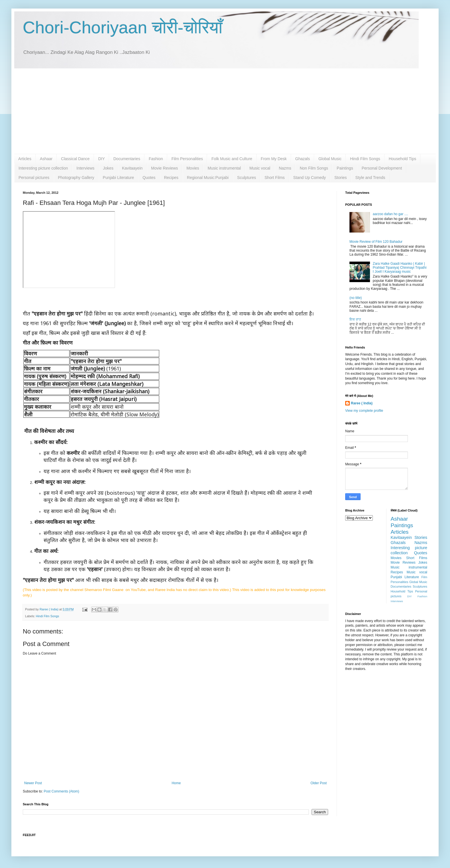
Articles (25, 159)
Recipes (171, 178)
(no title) (356, 298)
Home (176, 783)
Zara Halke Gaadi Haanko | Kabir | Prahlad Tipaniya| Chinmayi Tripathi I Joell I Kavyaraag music (400, 268)
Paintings (345, 168)
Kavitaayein (132, 168)
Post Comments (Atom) (61, 791)
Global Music (330, 159)
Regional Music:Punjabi (208, 178)
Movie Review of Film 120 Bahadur (376, 242)
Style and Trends (370, 178)
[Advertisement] (225, 111)
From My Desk (274, 159)
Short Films (275, 178)
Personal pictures (34, 178)
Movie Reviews (165, 168)
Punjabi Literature (118, 178)
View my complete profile (364, 411)
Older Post (319, 783)
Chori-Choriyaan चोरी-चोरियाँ (123, 27)
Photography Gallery (76, 178)
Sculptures (247, 178)
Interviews (86, 168)
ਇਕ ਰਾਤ (355, 319)
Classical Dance (75, 159)
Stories (341, 178)
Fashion (156, 159)
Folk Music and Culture (232, 159)
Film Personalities (187, 159)
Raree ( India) (362, 403)
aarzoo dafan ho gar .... (390, 214)
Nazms (285, 168)
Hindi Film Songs (365, 159)
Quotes (149, 178)
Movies (193, 168)
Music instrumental (224, 168)
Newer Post (33, 783)
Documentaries (127, 159)
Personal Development (382, 168)
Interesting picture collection (43, 168)
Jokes (108, 168)
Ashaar (46, 159)
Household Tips (403, 159)
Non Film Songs (314, 168)
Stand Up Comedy (310, 178)
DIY (102, 159)
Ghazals (303, 159)
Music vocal (260, 168)
